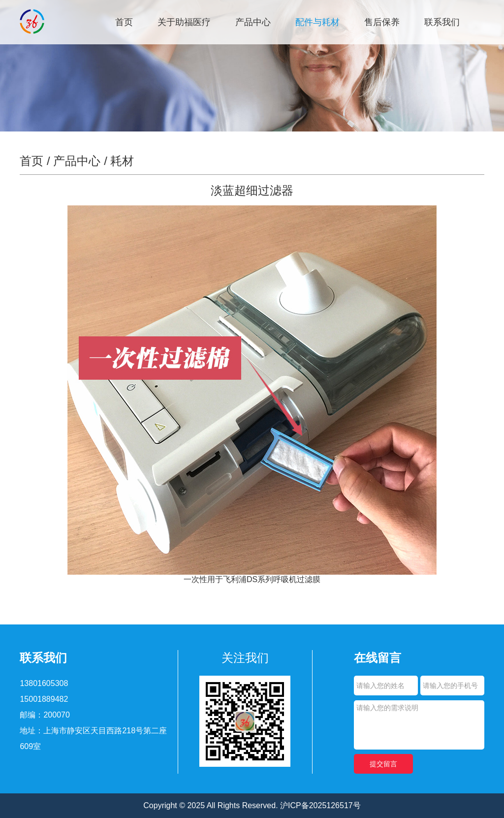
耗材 (122, 161)
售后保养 (382, 22)
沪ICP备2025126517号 (320, 805)
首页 (124, 22)
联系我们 (442, 22)
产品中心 (253, 22)
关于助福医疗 (184, 22)
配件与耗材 (317, 22)
